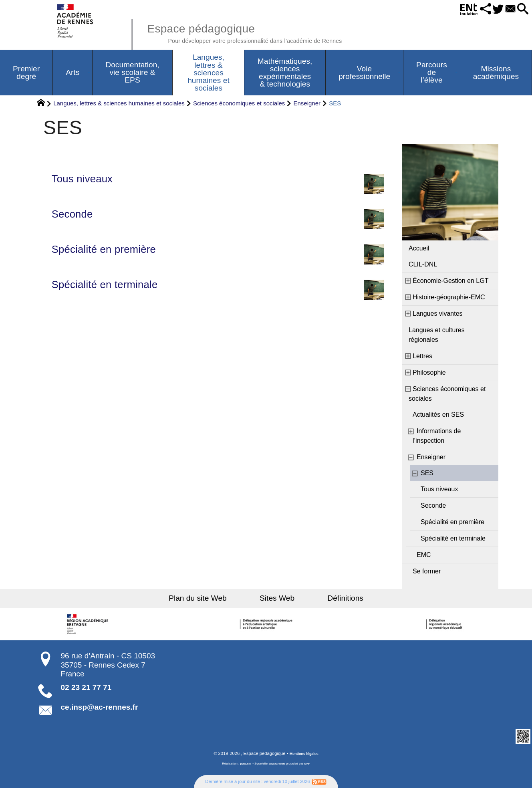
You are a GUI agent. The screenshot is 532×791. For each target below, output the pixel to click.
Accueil (419, 250)
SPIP (310, 766)
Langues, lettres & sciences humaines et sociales (119, 105)
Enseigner (307, 105)
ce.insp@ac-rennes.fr (100, 709)
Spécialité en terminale (218, 296)
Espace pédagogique (269, 32)
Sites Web (277, 600)
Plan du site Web (213, 600)
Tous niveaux (218, 182)
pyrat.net (243, 766)
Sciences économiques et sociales (239, 105)
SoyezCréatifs (278, 766)
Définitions (330, 600)
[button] (471, 9)
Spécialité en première (218, 258)
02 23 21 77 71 (86, 689)
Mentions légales (304, 756)
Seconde (218, 220)
